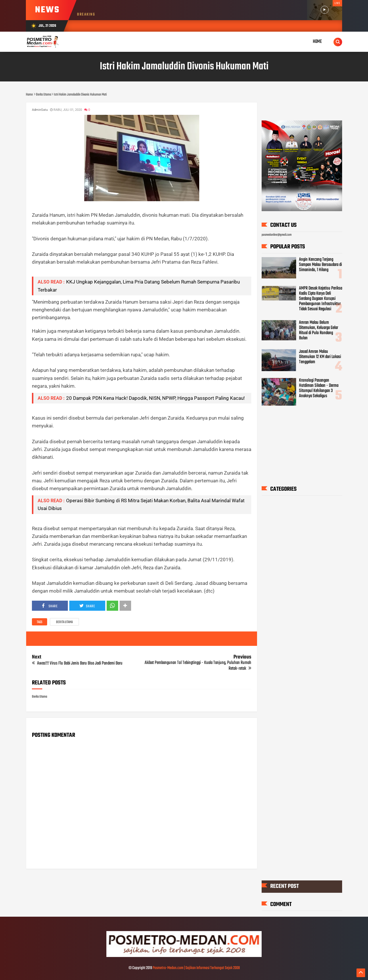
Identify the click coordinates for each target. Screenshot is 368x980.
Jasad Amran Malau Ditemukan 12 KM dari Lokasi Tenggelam (320, 357)
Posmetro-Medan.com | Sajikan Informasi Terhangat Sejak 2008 (196, 968)
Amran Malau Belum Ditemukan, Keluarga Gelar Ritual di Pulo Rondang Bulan (319, 330)
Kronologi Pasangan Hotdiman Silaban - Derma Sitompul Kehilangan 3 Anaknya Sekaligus (319, 388)
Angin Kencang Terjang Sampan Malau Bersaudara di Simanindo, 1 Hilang (320, 265)
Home (317, 42)
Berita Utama (64, 622)
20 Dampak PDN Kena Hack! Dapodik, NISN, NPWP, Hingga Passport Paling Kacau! (155, 398)
